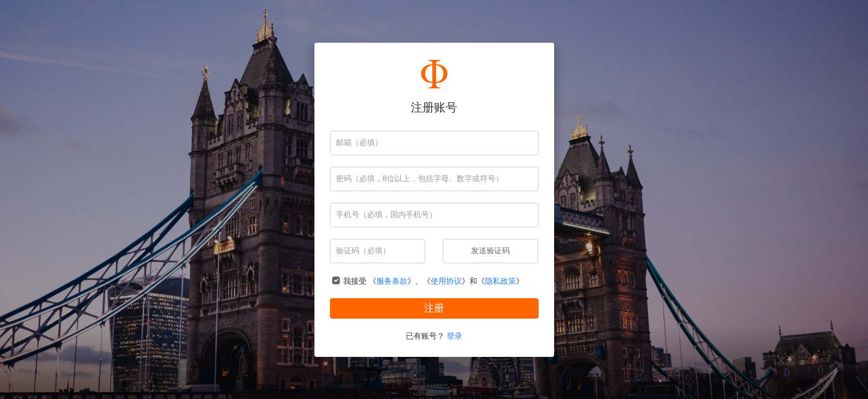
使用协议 (446, 281)
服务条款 (392, 281)
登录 (454, 336)
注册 (434, 308)
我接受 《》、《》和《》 (433, 281)
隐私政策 (500, 281)
